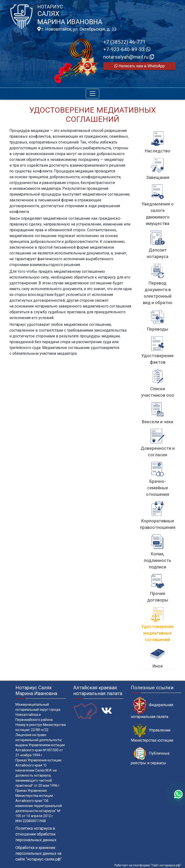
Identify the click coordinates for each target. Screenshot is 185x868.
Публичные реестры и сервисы (150, 756)
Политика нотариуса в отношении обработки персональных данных (36, 834)
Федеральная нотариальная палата (152, 708)
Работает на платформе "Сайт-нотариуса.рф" (148, 865)
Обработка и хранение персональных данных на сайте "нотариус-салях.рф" (39, 853)
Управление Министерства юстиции (152, 733)
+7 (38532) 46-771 (124, 42)
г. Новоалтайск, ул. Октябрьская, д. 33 (77, 29)
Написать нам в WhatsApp (139, 66)
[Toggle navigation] (92, 94)
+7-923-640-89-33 (127, 49)
